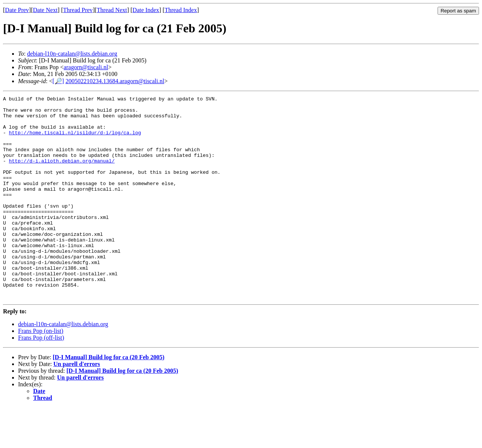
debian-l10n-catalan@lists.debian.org (72, 54)
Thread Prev (78, 10)
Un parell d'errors (77, 405)
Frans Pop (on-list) (41, 371)
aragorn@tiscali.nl (86, 67)
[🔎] (58, 81)
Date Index (146, 10)
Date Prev (17, 10)
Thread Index (181, 10)
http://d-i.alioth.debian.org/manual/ (62, 174)
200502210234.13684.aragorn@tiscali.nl (115, 81)
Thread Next (112, 10)
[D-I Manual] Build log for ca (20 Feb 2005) (109, 398)
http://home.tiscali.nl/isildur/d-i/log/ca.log (75, 140)
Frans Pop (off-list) (41, 378)
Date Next (45, 10)
